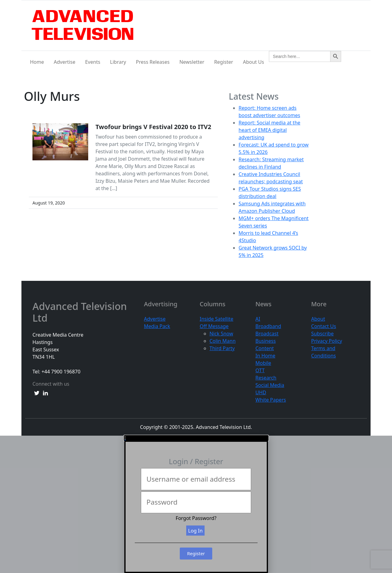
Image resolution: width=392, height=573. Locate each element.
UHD (261, 392)
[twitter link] (37, 392)
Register (224, 62)
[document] (196, 504)
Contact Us (324, 326)
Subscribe (322, 334)
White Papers (271, 400)
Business (266, 341)
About (318, 319)
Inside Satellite (217, 319)
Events (93, 62)
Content (265, 348)
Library (118, 62)
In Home (265, 356)
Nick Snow (221, 334)
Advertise (65, 62)
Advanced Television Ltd (80, 312)
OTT (260, 370)
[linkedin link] (45, 392)
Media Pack (157, 326)
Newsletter (192, 62)
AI (258, 319)
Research (266, 378)
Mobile (263, 363)
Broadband (268, 326)
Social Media (270, 385)
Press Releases (153, 62)
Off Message (214, 326)
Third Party (222, 348)
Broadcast (267, 334)
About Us (253, 62)
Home (37, 62)
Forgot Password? (196, 518)
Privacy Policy (327, 341)
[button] (196, 438)
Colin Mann (222, 341)
